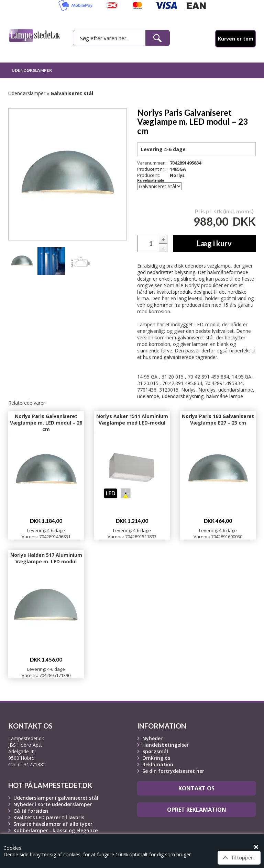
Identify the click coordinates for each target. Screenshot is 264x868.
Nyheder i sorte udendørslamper (53, 804)
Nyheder (152, 738)
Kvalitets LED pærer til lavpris (49, 817)
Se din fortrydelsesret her (173, 771)
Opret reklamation (197, 810)
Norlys (177, 175)
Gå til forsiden (31, 811)
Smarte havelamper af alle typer (53, 824)
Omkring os (156, 758)
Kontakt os (196, 788)
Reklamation (158, 764)
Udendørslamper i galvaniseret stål (56, 798)
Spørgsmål (155, 751)
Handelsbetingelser (166, 745)
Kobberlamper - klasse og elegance (56, 830)
